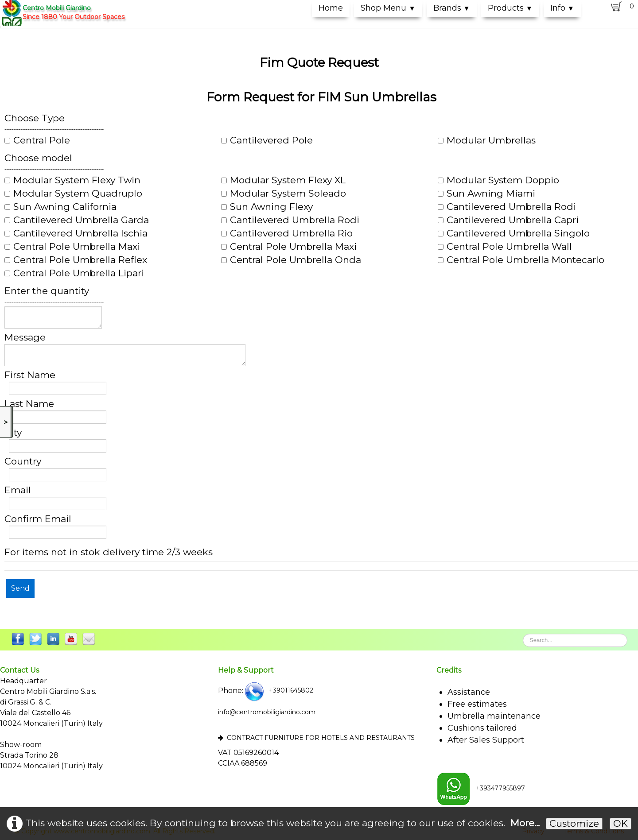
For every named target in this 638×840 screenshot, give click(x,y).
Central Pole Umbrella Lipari (74, 273)
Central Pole (37, 140)
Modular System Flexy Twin (72, 180)
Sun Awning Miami (486, 194)
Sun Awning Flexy (267, 207)
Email (18, 490)
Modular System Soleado (284, 194)
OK (620, 823)
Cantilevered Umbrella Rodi (507, 207)
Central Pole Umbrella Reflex (76, 260)
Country (23, 461)
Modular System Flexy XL (283, 180)
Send (20, 588)
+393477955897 (481, 788)
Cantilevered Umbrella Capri (508, 220)
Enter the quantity (47, 291)
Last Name (29, 404)
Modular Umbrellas (487, 140)
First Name (30, 375)
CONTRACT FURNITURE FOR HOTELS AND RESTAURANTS (316, 738)
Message (25, 337)
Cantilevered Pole (267, 140)
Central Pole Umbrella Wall (505, 247)
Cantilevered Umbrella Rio (287, 233)
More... (525, 823)
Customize (574, 823)
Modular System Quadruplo (73, 194)
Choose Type (35, 118)
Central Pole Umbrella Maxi (72, 247)
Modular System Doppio (498, 180)
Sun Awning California (60, 207)
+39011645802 (278, 690)
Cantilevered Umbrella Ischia (76, 233)
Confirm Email (38, 519)
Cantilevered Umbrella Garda (77, 220)
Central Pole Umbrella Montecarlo (521, 260)
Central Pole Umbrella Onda (291, 260)
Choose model (38, 158)
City (13, 433)
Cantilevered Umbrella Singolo (514, 233)
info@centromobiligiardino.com (267, 712)
